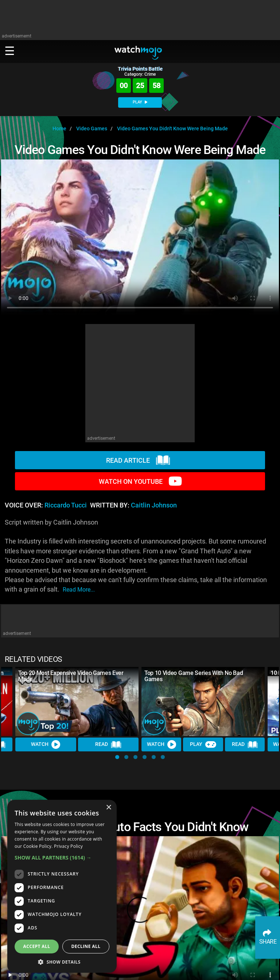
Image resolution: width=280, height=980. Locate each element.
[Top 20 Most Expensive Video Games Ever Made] (77, 702)
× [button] (108, 808)
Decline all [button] (86, 946)
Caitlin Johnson (154, 505)
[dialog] (62, 886)
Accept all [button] (37, 946)
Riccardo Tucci (66, 505)
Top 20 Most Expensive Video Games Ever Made (71, 676)
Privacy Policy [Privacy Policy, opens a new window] (68, 846)
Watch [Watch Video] (46, 744)
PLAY (140, 102)
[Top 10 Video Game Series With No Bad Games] (203, 702)
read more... (79, 590)
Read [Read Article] (108, 744)
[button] (117, 757)
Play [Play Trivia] (203, 744)
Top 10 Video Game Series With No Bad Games (194, 676)
